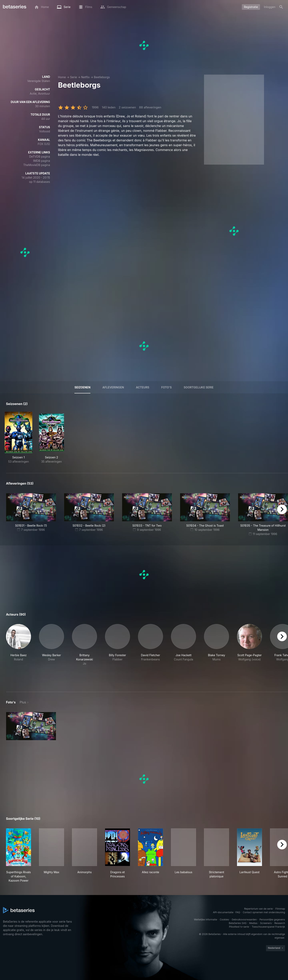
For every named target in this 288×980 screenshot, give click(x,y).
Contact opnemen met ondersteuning (264, 912)
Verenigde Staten (39, 81)
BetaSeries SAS (238, 923)
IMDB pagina (42, 161)
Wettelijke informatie (205, 919)
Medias (253, 923)
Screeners (266, 923)
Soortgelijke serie (198, 387)
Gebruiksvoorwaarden (244, 919)
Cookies (224, 919)
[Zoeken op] (281, 7)
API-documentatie (223, 912)
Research (280, 923)
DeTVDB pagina (40, 156)
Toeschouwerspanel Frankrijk (268, 927)
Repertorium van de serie (258, 909)
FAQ (238, 912)
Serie (73, 77)
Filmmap (280, 909)
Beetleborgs (102, 77)
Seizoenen (82, 387)
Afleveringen (113, 387)
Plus (23, 702)
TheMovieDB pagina (37, 165)
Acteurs (143, 387)
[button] (18, 653)
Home (62, 77)
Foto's (166, 387)
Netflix (85, 77)
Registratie (251, 7)
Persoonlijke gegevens (272, 919)
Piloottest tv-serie (239, 927)
